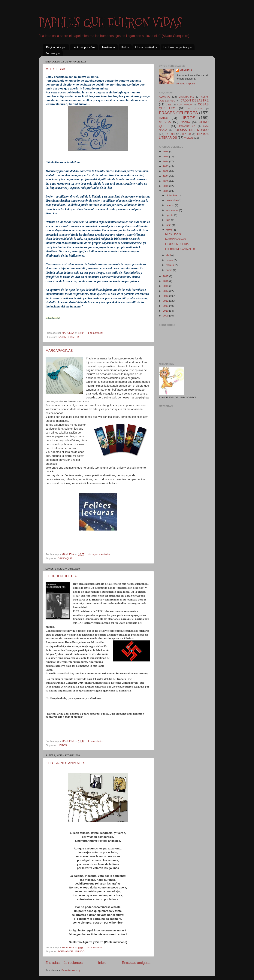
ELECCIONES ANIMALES (65, 763)
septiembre (172, 210)
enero (169, 270)
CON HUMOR (185, 105)
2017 (166, 276)
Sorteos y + (53, 53)
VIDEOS (189, 138)
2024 (166, 161)
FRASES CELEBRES (178, 113)
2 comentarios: (95, 947)
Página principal (56, 47)
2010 (166, 311)
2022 (166, 171)
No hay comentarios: (100, 554)
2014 (166, 291)
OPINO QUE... (66, 558)
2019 (166, 186)
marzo (170, 260)
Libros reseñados (146, 47)
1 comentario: (96, 333)
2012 (166, 301)
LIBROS (62, 745)
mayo (169, 230)
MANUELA (186, 70)
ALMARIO (165, 97)
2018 (166, 191)
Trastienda (108, 47)
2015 (166, 286)
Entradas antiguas (136, 963)
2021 (166, 176)
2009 (166, 316)
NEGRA (185, 122)
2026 (166, 151)
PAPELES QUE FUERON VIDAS (110, 23)
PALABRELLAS (187, 126)
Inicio (102, 963)
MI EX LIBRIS (56, 69)
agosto (170, 215)
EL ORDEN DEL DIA (61, 576)
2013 (166, 296)
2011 (166, 306)
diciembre (172, 195)
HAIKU (163, 118)
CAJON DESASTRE (69, 337)
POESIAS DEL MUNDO (71, 951)
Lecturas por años (84, 47)
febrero (170, 265)
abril (169, 255)
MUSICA (165, 122)
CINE (169, 105)
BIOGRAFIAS (186, 97)
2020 (166, 181)
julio (168, 220)
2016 (166, 281)
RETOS (170, 134)
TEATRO (186, 134)
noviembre (172, 200)
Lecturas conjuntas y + (178, 47)
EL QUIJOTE (195, 109)
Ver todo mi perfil (185, 84)
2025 (166, 157)
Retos (125, 47)
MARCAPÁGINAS (59, 351)
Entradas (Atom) (71, 970)
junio (169, 225)
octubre (170, 205)
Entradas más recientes (64, 963)
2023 (166, 166)
